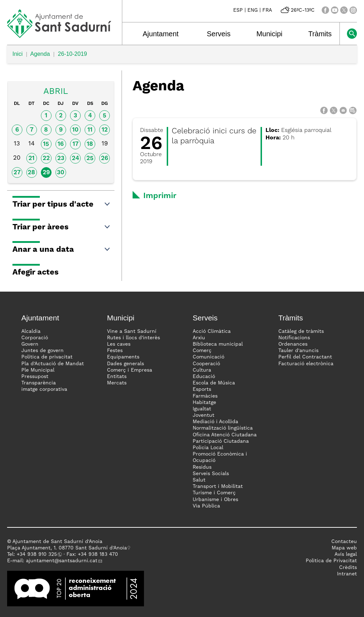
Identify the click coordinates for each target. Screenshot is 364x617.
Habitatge (204, 403)
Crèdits (348, 568)
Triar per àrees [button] (62, 227)
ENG (253, 10)
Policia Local (208, 448)
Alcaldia (31, 331)
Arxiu (199, 338)
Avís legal (346, 554)
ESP (238, 10)
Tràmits (320, 34)
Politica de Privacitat (331, 561)
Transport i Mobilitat (218, 486)
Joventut (204, 415)
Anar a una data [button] (62, 250)
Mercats (117, 383)
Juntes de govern (42, 351)
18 (90, 144)
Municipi (269, 34)
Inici (17, 54)
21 (31, 158)
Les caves (119, 344)
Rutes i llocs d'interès (133, 338)
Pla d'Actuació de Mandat (53, 364)
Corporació (35, 338)
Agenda (40, 54)
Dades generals (125, 364)
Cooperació (206, 364)
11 (90, 130)
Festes (115, 351)
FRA (267, 10)
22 (46, 158)
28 (31, 173)
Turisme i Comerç (214, 493)
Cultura (202, 370)
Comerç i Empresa (130, 370)
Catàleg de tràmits (301, 331)
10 (75, 130)
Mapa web (344, 548)
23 (61, 158)
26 (105, 158)
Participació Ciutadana (221, 441)
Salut (199, 480)
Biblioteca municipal (218, 344)
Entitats (117, 377)
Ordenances (293, 344)
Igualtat (202, 409)
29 (46, 173)
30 (61, 173)
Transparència (39, 383)
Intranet (347, 574)
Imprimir (160, 196)
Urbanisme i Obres (215, 500)
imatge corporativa (44, 389)
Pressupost (35, 377)
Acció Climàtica (212, 331)
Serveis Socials (211, 474)
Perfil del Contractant (305, 357)
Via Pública (206, 506)
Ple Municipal (38, 370)
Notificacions (294, 338)
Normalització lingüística (223, 428)
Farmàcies (205, 396)
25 (90, 158)
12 (105, 130)
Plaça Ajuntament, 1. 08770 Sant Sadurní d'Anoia (67, 548)
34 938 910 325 (38, 554)
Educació (204, 377)
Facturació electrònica (306, 364)
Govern (30, 344)
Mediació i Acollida (215, 422)
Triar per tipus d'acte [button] (62, 204)
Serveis (219, 34)
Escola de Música (214, 383)
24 (76, 158)
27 (17, 173)
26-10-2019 (73, 54)
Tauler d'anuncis (298, 351)
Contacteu (344, 542)
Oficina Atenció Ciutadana (225, 435)
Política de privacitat (47, 357)
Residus (202, 467)
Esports (202, 389)
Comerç (202, 351)
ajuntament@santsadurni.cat (62, 561)
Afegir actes (36, 272)
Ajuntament (160, 34)
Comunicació (208, 357)
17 (76, 144)
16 (61, 144)
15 (46, 144)
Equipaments (123, 357)
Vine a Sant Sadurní (132, 331)
